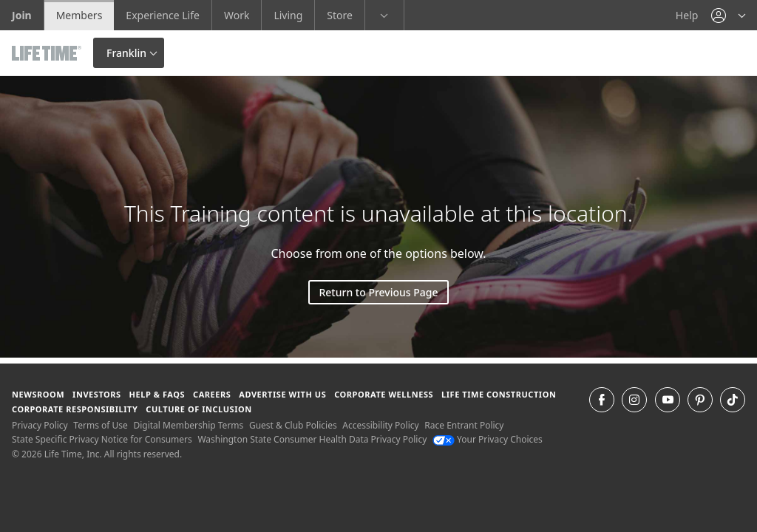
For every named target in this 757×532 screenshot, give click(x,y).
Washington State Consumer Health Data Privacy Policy (312, 439)
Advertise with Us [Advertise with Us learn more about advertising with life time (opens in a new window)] (282, 394)
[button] (728, 15)
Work (237, 15)
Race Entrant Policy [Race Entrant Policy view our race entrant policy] (464, 425)
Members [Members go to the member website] (79, 15)
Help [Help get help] (687, 15)
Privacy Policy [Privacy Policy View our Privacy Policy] (40, 425)
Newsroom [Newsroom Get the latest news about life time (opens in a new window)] (38, 394)
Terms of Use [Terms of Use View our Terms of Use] (100, 425)
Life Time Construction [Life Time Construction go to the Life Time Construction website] (499, 394)
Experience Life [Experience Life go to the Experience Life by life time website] (163, 15)
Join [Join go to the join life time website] (22, 15)
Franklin (126, 53)
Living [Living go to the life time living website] (288, 15)
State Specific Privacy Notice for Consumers (102, 439)
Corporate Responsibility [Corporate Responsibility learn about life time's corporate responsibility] (75, 409)
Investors (97, 394)
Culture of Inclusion (198, 409)
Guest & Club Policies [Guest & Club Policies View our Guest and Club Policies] (293, 425)
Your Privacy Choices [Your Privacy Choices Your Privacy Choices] (488, 439)
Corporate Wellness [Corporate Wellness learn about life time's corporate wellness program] (384, 394)
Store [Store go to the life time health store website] (340, 15)
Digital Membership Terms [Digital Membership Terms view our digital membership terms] (188, 425)
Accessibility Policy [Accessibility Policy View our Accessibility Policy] (380, 425)
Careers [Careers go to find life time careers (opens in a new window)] (212, 394)
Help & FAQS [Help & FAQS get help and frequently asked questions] (157, 394)
